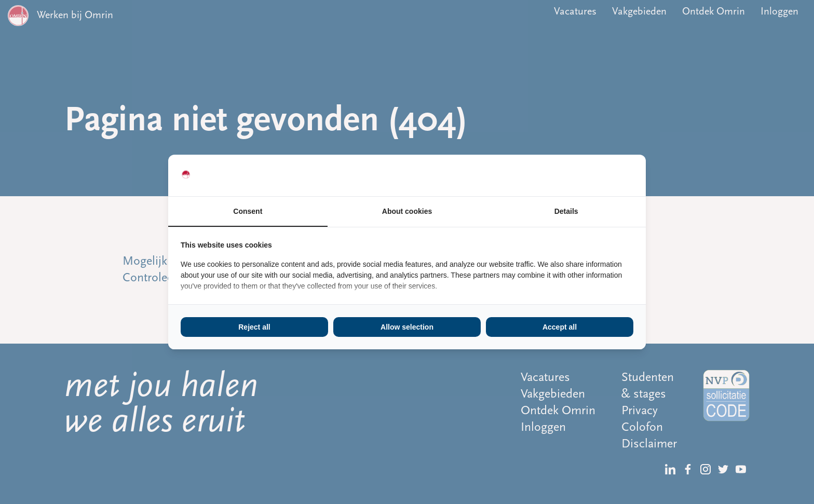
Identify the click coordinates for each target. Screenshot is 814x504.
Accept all (560, 327)
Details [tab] (566, 211)
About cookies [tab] (407, 211)
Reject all (254, 327)
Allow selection (407, 327)
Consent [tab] (248, 211)
